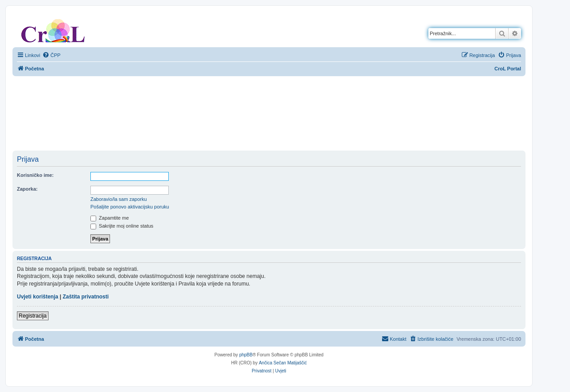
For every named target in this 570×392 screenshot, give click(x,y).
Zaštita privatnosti (86, 297)
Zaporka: (27, 189)
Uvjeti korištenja (38, 297)
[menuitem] (51, 55)
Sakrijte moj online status (122, 226)
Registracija (33, 316)
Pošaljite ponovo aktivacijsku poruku (130, 207)
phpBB (246, 355)
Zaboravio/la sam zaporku (119, 199)
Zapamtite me (110, 218)
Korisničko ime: (35, 175)
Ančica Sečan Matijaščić (283, 363)
